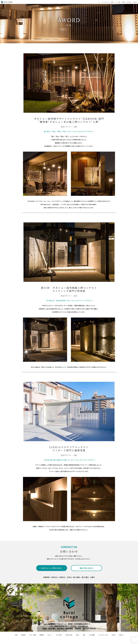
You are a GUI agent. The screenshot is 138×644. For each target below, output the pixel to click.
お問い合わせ (132, 3)
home (8, 635)
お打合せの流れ (121, 3)
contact (74, 641)
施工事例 (90, 3)
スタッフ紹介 (65, 635)
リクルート (53, 635)
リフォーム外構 (100, 3)
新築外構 (110, 3)
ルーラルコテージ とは (77, 3)
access (64, 641)
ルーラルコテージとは (124, 635)
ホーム (65, 3)
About (90, 635)
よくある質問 (108, 635)
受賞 (98, 635)
